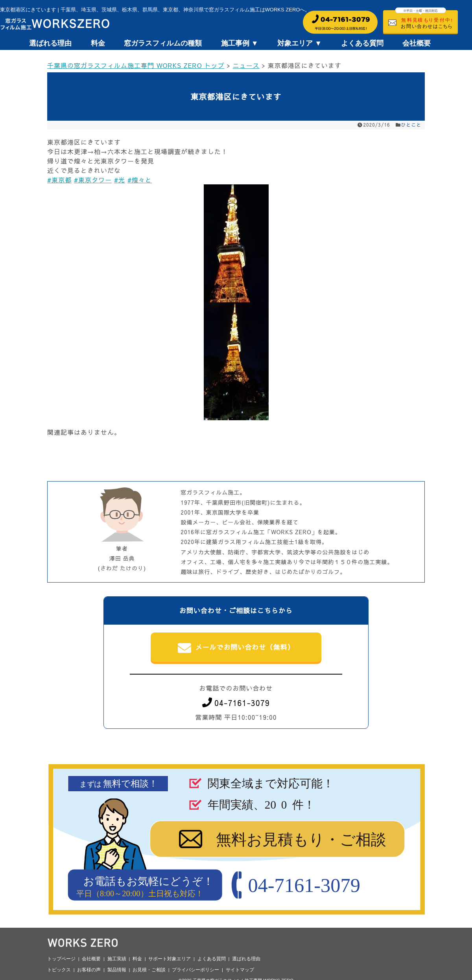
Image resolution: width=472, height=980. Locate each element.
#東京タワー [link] (93, 180)
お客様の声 (89, 970)
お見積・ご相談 (149, 970)
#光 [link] (120, 180)
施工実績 (117, 959)
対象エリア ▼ (300, 43)
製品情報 (117, 970)
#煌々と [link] (140, 180)
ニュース (246, 65)
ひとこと (411, 125)
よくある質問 (362, 43)
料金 (98, 43)
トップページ (61, 959)
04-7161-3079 (236, 703)
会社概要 (417, 43)
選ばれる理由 (50, 43)
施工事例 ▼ (240, 43)
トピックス (59, 970)
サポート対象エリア (170, 959)
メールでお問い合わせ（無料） (236, 648)
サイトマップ (240, 970)
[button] (236, 243)
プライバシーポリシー (195, 970)
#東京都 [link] (59, 180)
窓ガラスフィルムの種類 (163, 43)
